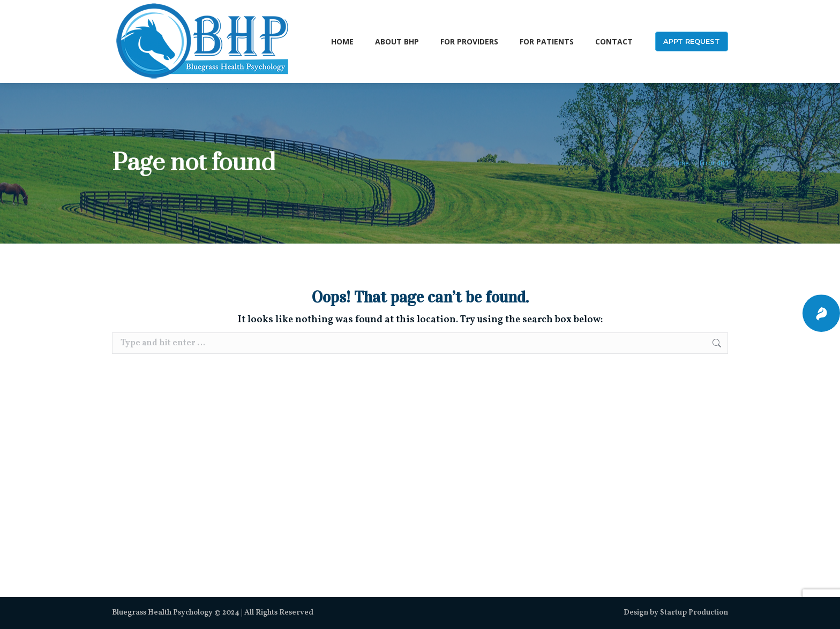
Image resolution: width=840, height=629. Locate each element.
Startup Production (694, 613)
